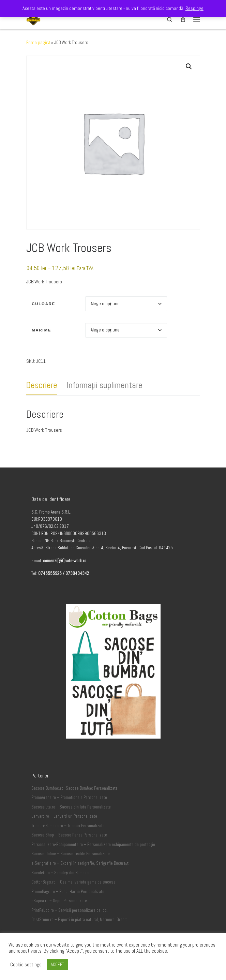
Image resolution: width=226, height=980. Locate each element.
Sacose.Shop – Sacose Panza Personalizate (69, 835)
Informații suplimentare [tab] (105, 385)
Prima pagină (38, 42)
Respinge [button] (194, 8)
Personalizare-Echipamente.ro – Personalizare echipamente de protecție (93, 845)
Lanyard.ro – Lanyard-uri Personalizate (64, 816)
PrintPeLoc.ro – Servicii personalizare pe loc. (70, 910)
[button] (189, 66)
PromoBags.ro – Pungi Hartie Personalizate (68, 892)
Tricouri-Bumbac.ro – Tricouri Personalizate (68, 826)
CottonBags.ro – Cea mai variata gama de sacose (73, 882)
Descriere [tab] (42, 385)
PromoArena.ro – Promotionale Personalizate (69, 798)
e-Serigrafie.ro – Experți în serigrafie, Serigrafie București (80, 863)
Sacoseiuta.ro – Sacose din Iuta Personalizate (71, 807)
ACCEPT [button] (57, 964)
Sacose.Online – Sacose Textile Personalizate (71, 854)
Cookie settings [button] (26, 965)
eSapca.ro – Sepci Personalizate (59, 901)
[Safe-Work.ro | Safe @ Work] (34, 19)
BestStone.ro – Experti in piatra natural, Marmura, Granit (79, 920)
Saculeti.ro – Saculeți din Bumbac (60, 873)
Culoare (43, 304)
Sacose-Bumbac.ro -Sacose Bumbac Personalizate (74, 788)
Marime (41, 330)
